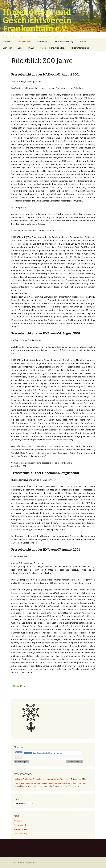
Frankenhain (42, 42)
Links (20, 48)
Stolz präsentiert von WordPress (25, 862)
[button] (22, 762)
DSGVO (31, 48)
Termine (82, 42)
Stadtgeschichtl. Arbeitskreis (53, 48)
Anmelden (18, 821)
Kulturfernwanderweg (63, 42)
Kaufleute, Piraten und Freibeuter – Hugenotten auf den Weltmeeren (42, 779)
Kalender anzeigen (74, 762)
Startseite (7, 42)
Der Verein (7, 48)
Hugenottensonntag (80, 48)
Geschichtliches (24, 42)
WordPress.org (20, 834)
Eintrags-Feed (20, 825)
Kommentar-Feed (21, 829)
